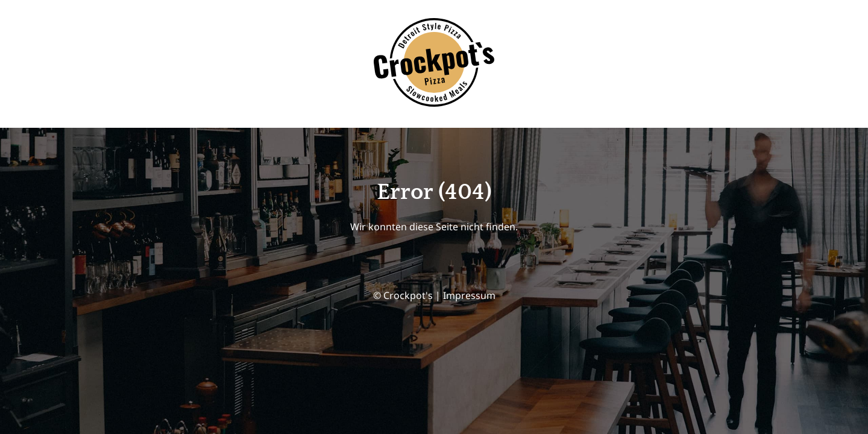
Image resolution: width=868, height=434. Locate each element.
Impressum (469, 295)
